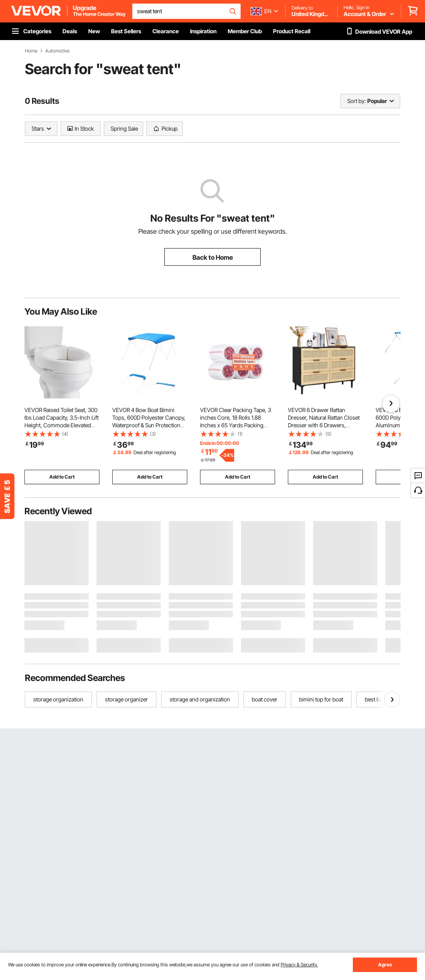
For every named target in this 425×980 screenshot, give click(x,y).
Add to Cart (62, 477)
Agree (385, 965)
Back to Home (213, 257)
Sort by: (356, 101)
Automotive (57, 51)
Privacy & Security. (299, 965)
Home (31, 51)
